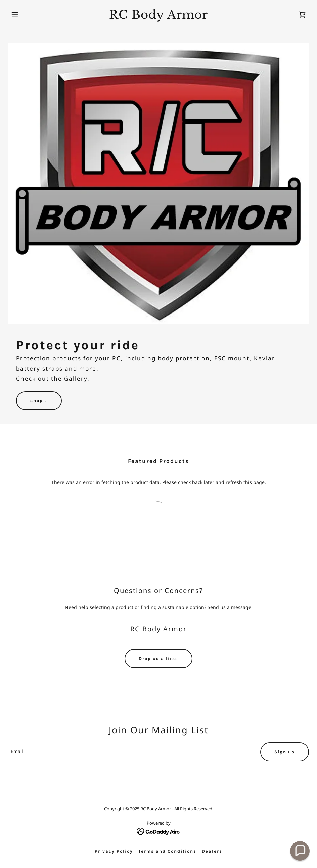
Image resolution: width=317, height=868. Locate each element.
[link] (158, 17)
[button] (31, 15)
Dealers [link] (212, 851)
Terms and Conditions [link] (167, 851)
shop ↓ (39, 401)
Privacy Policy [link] (114, 851)
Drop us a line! (158, 658)
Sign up (285, 752)
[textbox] (130, 752)
